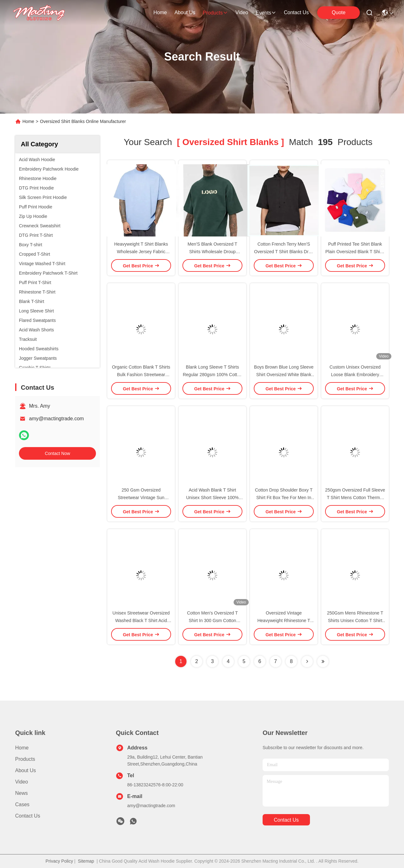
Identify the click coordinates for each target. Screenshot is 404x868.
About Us (26, 770)
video (242, 12)
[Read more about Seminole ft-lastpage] (323, 661)
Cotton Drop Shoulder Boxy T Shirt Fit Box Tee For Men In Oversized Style (284, 498)
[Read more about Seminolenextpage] (307, 661)
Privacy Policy (59, 861)
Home (160, 12)
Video (22, 782)
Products (25, 759)
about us (185, 12)
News (21, 793)
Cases (22, 804)
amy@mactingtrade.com (56, 419)
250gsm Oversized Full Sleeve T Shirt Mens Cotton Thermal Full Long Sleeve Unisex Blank (355, 498)
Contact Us (28, 816)
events (266, 13)
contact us (296, 12)
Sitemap (86, 861)
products (215, 13)
